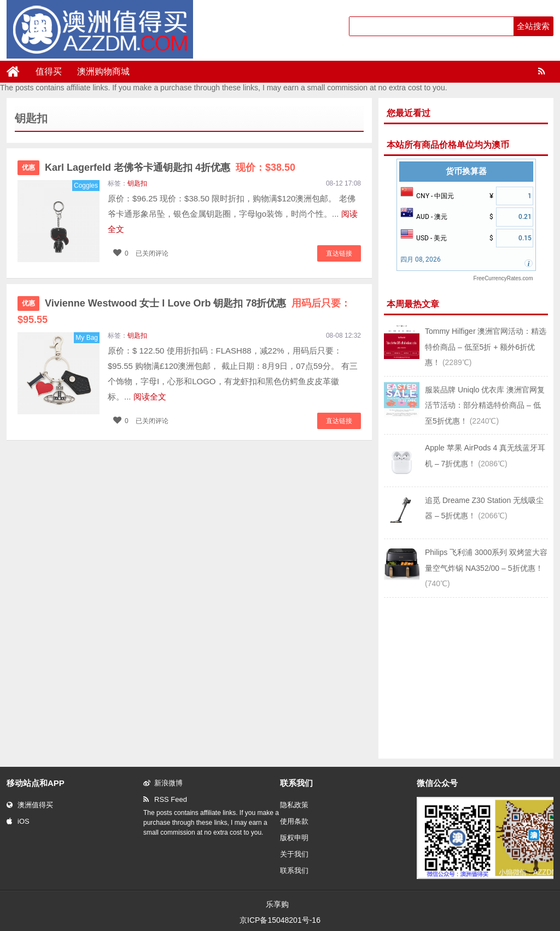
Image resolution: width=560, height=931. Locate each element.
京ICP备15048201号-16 (280, 920)
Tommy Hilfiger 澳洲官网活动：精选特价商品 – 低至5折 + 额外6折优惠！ (486, 347)
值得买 (49, 71)
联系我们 (294, 871)
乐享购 (277, 904)
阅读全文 (150, 397)
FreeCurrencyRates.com (503, 278)
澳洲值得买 (30, 805)
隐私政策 (294, 805)
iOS (18, 821)
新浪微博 (163, 783)
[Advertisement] (466, 677)
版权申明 (294, 838)
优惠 (28, 167)
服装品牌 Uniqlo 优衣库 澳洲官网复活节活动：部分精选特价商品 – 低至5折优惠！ (485, 405)
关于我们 (294, 854)
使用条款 (294, 821)
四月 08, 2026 (421, 259)
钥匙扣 (137, 183)
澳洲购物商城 (103, 71)
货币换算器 (466, 171)
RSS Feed (165, 799)
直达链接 (339, 253)
